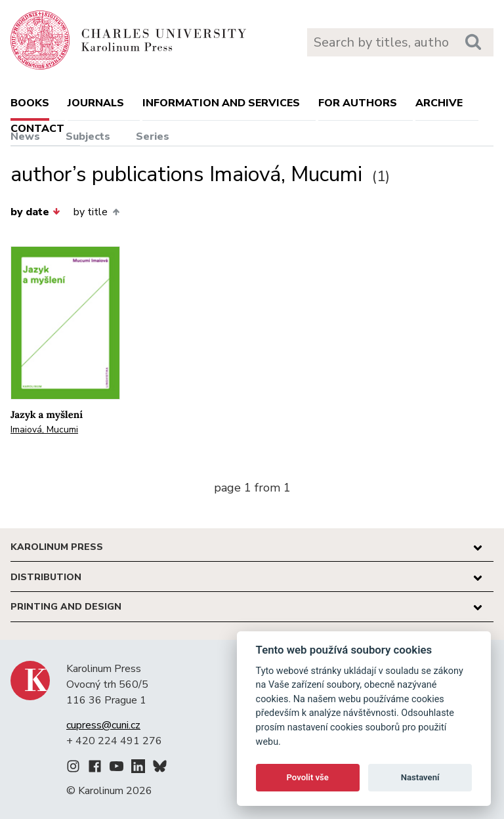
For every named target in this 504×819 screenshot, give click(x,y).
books (30, 103)
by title (96, 212)
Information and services (221, 103)
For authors (358, 103)
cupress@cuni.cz (103, 725)
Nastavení (420, 777)
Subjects (88, 136)
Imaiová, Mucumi (44, 430)
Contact (37, 129)
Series (153, 136)
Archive (439, 103)
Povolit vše (308, 777)
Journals (96, 103)
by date (35, 212)
